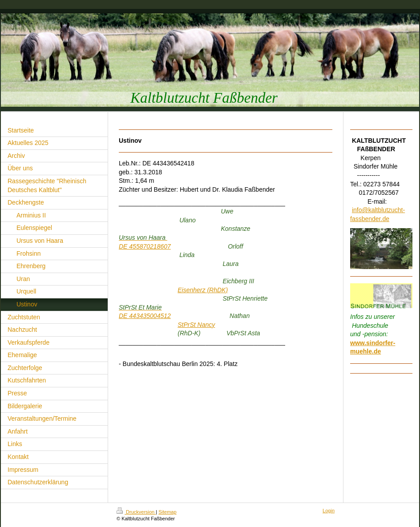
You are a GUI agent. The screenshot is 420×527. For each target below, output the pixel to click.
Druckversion (136, 512)
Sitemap (167, 512)
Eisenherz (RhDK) (203, 290)
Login (329, 511)
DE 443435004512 (145, 316)
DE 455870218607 (145, 246)
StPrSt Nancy (196, 325)
